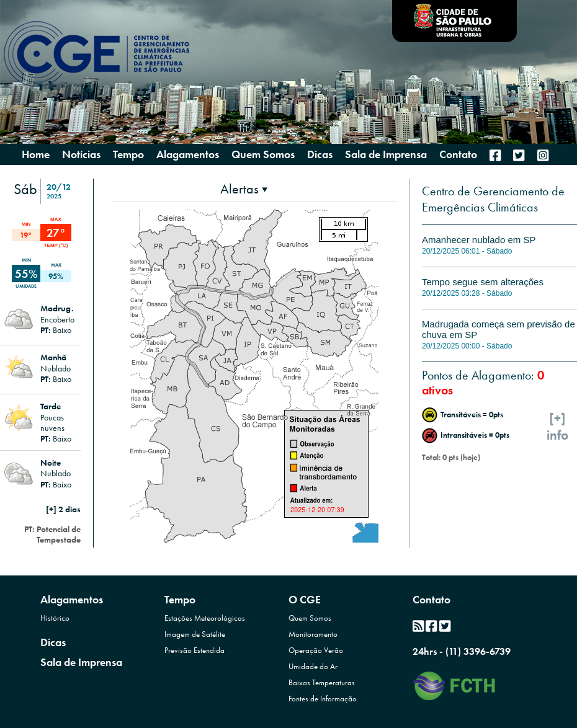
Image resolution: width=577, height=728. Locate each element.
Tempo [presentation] (128, 154)
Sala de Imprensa (81, 662)
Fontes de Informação (323, 699)
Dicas (53, 642)
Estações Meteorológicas (205, 618)
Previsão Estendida (195, 650)
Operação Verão (316, 650)
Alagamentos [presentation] (188, 154)
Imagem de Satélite (195, 634)
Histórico (55, 618)
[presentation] (244, 189)
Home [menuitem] (36, 154)
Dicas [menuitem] (320, 154)
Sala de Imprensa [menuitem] (386, 154)
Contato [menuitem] (458, 154)
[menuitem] (495, 155)
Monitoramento (313, 634)
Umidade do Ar (313, 666)
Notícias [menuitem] (81, 154)
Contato (432, 599)
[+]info (558, 427)
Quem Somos (310, 618)
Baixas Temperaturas (322, 682)
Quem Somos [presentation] (263, 154)
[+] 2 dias (63, 509)
